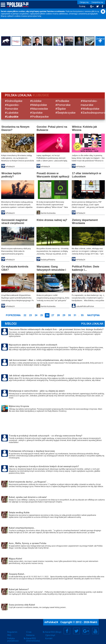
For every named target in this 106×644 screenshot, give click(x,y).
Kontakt (49, 638)
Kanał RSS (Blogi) (53, 631)
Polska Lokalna (92, 323)
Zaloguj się (83, 2)
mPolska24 (52, 622)
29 (64, 315)
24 (36, 315)
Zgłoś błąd (50, 635)
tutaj (39, 16)
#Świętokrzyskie (65, 113)
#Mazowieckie (39, 109)
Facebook (67, 630)
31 (75, 315)
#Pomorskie (63, 105)
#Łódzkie (36, 101)
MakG (94, 622)
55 (82, 315)
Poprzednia (13, 315)
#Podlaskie (62, 101)
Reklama (30, 635)
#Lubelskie (12, 113)
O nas (29, 631)
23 (30, 315)
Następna (93, 315)
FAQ (9, 635)
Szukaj (81, 6)
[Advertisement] (53, 69)
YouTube (95, 630)
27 (53, 315)
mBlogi (11, 323)
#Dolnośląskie (14, 101)
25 (42, 315)
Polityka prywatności (13, 639)
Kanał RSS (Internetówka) (33, 639)
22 (25, 315)
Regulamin (12, 631)
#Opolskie (37, 113)
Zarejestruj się (96, 2)
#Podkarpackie (40, 117)
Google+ (86, 630)
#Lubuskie (12, 117)
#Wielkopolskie (90, 109)
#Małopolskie (39, 105)
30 (69, 315)
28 (58, 315)
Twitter (76, 630)
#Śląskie (61, 109)
